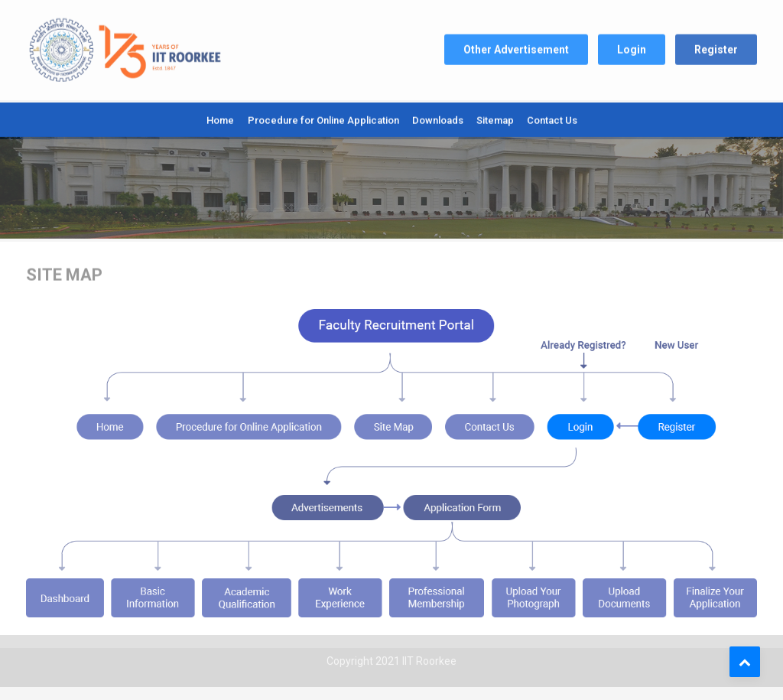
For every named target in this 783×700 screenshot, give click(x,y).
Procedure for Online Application (323, 118)
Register (716, 46)
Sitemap (495, 118)
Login (632, 46)
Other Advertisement (516, 46)
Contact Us (552, 118)
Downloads (438, 118)
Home (220, 118)
